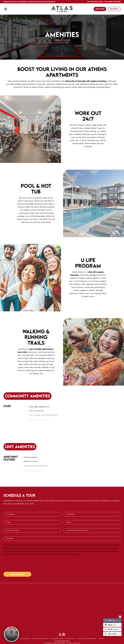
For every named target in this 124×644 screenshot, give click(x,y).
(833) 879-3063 (114, 2)
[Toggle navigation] (6, 9)
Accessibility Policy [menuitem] (57, 638)
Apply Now (100, 9)
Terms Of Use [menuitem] (71, 638)
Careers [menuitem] (101, 638)
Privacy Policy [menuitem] (25, 638)
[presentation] (21, 567)
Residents (114, 9)
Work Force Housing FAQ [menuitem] (87, 638)
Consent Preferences (62, 641)
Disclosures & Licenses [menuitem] (41, 638)
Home (57, 40)
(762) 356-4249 (96, 2)
